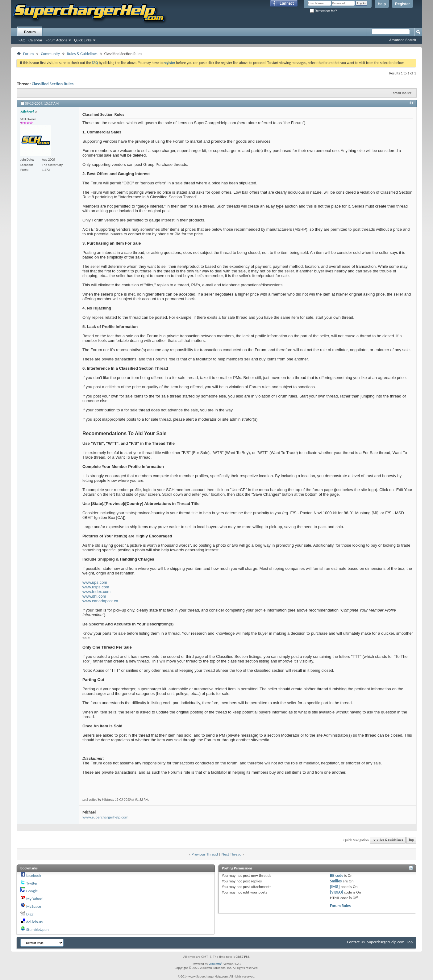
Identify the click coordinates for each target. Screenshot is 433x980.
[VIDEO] (337, 892)
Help (382, 4)
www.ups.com (95, 582)
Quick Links (83, 40)
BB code (337, 875)
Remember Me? (323, 11)
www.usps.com (96, 587)
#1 (411, 103)
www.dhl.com (94, 596)
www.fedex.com (96, 592)
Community (50, 54)
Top (411, 840)
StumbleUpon (37, 930)
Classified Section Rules (53, 84)
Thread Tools (400, 93)
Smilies (336, 881)
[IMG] (335, 887)
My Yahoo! (35, 899)
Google (32, 891)
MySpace (34, 906)
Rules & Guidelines (82, 54)
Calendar (35, 40)
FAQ (22, 40)
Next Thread (232, 854)
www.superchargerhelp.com (105, 817)
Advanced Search (403, 40)
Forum (30, 32)
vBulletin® (216, 964)
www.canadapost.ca (100, 601)
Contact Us (356, 942)
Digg (30, 914)
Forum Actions (56, 40)
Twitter (32, 883)
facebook (34, 875)
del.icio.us (34, 922)
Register (402, 4)
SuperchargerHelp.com (386, 942)
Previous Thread (205, 854)
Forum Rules (340, 906)
